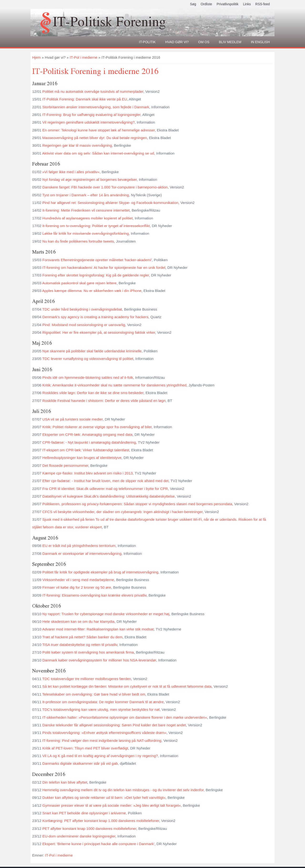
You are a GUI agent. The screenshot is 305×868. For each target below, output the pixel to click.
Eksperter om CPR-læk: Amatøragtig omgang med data (87, 434)
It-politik (147, 42)
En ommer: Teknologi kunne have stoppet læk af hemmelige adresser (99, 130)
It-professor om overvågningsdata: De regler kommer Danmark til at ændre (103, 702)
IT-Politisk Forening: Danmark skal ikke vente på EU (85, 99)
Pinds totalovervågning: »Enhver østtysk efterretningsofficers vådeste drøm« (104, 733)
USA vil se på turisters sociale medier (73, 419)
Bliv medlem (230, 42)
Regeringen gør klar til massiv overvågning (77, 145)
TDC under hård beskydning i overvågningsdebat (82, 309)
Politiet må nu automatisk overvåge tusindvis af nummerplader (93, 91)
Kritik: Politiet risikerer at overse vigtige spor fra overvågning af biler (97, 427)
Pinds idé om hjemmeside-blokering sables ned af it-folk (88, 377)
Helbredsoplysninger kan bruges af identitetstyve (82, 458)
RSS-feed (262, 4)
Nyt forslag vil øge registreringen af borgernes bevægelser (90, 179)
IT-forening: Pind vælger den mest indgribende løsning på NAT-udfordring (102, 741)
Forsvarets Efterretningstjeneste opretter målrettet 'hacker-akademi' (97, 260)
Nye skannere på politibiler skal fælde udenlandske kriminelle (92, 351)
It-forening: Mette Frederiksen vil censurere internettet (86, 210)
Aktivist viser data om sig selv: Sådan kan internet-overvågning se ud (98, 153)
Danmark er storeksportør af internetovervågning (82, 554)
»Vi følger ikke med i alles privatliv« (71, 172)
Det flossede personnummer (65, 465)
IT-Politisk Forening (109, 21)
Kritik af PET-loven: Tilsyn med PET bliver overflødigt (85, 748)
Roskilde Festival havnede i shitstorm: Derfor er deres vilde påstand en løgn (104, 401)
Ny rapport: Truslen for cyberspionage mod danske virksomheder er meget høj (106, 614)
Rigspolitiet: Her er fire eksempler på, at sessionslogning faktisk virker (99, 332)
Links (247, 4)
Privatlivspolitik (228, 4)
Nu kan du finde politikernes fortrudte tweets (78, 241)
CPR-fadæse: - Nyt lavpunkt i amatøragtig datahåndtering (89, 442)
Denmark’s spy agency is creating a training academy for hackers (95, 317)
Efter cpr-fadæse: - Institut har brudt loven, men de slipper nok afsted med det (106, 481)
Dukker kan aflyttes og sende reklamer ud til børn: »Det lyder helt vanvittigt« (104, 798)
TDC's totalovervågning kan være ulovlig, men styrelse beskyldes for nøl (101, 709)
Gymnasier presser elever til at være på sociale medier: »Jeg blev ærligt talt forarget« (112, 805)
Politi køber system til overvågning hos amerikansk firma (88, 652)
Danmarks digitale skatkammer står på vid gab (80, 763)
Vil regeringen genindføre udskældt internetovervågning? (89, 122)
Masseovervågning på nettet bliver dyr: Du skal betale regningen (95, 138)
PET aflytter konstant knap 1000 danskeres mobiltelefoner (89, 829)
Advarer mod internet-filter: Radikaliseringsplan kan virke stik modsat (98, 629)
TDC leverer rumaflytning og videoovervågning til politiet (88, 359)
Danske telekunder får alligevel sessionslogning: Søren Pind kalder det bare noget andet (114, 725)
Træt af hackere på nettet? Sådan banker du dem (83, 637)
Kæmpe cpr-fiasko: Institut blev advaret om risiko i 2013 (88, 473)
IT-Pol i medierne (83, 57)
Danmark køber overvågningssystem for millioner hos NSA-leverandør (99, 660)
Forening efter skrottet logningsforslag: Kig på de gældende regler (96, 275)
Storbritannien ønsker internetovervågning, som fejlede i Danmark (96, 107)
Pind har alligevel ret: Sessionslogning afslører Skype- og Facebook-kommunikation (110, 203)
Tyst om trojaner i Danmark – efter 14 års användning (86, 195)
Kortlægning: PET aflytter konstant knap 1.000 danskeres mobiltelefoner (101, 821)
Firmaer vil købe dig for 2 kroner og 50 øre (77, 587)
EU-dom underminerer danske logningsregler (79, 836)
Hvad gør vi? (177, 42)
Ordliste (206, 4)
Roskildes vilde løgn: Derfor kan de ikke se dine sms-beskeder (93, 393)
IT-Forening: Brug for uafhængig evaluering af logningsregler (91, 115)
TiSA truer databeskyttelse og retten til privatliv (80, 645)
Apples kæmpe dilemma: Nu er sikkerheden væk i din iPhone (92, 291)
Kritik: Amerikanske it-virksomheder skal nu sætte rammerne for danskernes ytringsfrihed (114, 385)
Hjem (36, 57)
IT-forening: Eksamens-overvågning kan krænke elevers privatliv (94, 595)
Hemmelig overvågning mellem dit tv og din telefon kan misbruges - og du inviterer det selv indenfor (123, 790)
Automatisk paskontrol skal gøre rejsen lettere (79, 283)
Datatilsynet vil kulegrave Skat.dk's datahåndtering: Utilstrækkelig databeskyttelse (109, 496)
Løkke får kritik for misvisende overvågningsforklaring (86, 233)
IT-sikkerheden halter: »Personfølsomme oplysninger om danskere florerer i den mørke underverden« (125, 717)
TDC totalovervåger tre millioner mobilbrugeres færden (87, 679)
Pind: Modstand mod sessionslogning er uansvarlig (84, 325)
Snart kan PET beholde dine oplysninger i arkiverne (84, 813)
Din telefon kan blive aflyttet (65, 782)
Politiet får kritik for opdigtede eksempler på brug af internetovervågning (100, 572)
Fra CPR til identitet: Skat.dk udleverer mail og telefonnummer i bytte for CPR (105, 489)
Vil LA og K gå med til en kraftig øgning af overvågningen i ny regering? (100, 756)
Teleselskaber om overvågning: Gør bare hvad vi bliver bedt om (94, 694)
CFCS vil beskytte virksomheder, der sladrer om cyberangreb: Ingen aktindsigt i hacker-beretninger (122, 512)
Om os (204, 42)
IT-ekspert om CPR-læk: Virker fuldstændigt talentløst (86, 450)
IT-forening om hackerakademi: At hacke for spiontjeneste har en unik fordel (104, 268)
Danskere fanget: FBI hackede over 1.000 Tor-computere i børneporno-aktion (105, 187)
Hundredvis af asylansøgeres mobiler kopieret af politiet (88, 218)
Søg (193, 4)
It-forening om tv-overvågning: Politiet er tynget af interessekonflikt (96, 226)
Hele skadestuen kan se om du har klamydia (79, 621)
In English (260, 42)
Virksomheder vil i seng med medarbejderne (78, 580)
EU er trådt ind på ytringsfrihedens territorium (79, 546)
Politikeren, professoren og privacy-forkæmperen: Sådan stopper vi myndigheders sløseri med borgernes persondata (137, 504)
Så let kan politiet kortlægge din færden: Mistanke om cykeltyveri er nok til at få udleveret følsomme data (127, 686)
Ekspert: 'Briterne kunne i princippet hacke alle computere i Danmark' (98, 844)
